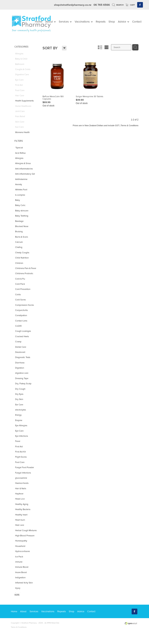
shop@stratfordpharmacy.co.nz (73, 5)
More (17, 594)
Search (118, 5)
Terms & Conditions (19, 627)
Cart (130, 5)
